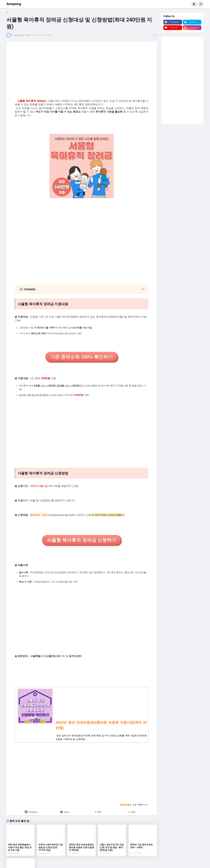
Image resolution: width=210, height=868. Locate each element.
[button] (194, 4)
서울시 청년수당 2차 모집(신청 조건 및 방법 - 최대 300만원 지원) (112, 847)
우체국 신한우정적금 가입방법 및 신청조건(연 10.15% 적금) (51, 847)
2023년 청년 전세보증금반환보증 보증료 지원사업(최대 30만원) (82, 847)
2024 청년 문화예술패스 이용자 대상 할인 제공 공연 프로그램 (20, 847)
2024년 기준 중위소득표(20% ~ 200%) (141, 846)
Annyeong (14, 4)
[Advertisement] (82, 70)
